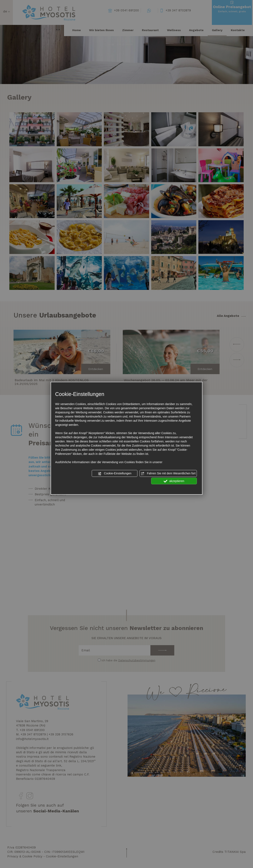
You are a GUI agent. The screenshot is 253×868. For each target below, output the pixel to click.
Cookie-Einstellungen (114, 474)
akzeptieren (174, 481)
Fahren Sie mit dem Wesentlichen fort (168, 474)
